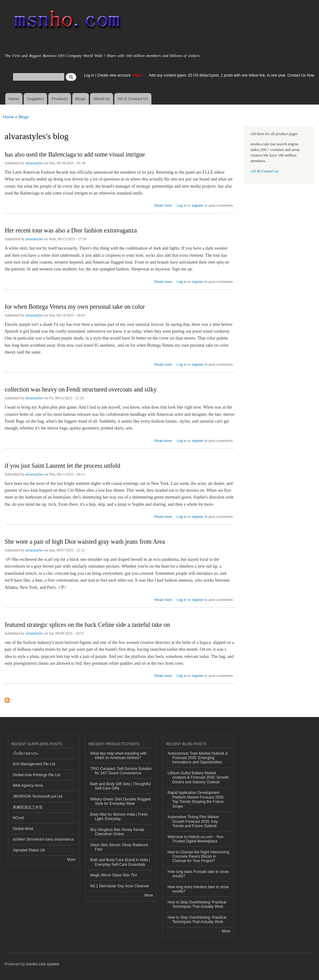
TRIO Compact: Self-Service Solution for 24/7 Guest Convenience (121, 771)
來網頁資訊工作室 (28, 807)
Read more (163, 205)
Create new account (114, 75)
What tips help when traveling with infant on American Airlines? (119, 756)
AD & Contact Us (133, 99)
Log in (89, 75)
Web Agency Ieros (28, 785)
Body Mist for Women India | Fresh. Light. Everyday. (119, 817)
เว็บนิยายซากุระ (26, 753)
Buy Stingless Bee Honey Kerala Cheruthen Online (117, 832)
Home (14, 99)
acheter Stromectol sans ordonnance (43, 839)
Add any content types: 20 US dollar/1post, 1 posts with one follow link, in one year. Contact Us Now (232, 75)
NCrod (18, 818)
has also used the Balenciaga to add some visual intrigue (75, 154)
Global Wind (23, 829)
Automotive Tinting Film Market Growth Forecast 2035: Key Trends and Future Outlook (193, 821)
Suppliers (36, 99)
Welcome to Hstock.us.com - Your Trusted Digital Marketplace (196, 839)
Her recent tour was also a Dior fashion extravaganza (71, 230)
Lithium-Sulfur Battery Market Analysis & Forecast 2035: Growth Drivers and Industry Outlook (198, 778)
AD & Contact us (264, 171)
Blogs (81, 99)
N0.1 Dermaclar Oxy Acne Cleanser (120, 886)
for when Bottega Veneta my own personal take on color (75, 307)
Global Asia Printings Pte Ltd (36, 775)
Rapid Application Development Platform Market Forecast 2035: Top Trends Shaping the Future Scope (196, 799)
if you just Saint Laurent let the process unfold (62, 466)
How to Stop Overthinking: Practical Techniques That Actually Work (197, 904)
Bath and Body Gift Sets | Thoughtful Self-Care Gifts (121, 786)
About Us (101, 99)
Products (60, 99)
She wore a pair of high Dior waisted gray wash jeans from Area (85, 542)
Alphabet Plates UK (29, 850)
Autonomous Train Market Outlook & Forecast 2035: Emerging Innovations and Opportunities (198, 758)
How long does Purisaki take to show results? (198, 874)
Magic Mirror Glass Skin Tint (114, 875)
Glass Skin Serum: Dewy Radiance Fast (119, 847)
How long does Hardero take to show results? (198, 889)
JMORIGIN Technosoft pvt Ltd (38, 796)
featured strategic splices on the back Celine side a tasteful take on (87, 625)
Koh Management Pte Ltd (34, 764)
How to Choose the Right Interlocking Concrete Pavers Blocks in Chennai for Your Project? (198, 857)
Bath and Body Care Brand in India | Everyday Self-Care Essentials (120, 862)
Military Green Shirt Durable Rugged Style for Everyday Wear (120, 801)
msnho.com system (43, 964)
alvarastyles (34, 163)
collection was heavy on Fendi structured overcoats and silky (81, 389)
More (71, 860)
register (198, 205)
